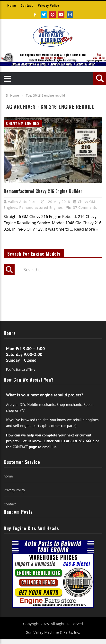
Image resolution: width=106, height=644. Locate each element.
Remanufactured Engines (41, 207)
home (8, 476)
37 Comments (85, 207)
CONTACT (20, 447)
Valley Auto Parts (23, 202)
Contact (27, 5)
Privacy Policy (48, 5)
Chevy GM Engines (23, 123)
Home (12, 5)
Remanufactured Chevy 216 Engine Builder (43, 191)
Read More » (86, 229)
